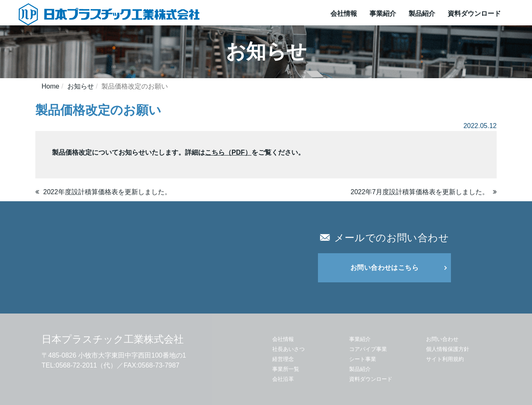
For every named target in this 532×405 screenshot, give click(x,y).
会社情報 (344, 14)
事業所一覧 (286, 369)
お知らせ (81, 86)
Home (50, 86)
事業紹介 (383, 14)
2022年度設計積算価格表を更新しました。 (107, 192)
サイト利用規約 (445, 359)
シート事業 (363, 359)
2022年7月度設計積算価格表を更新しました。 (420, 192)
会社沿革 (283, 379)
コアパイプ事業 (368, 349)
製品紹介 (422, 14)
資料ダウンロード (474, 14)
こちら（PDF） (228, 152)
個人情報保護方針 (448, 349)
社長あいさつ (288, 349)
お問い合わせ (442, 339)
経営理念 (283, 359)
